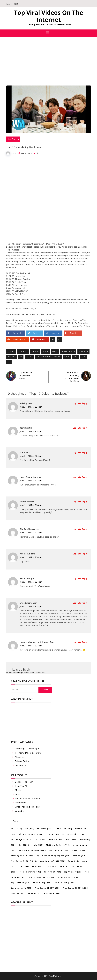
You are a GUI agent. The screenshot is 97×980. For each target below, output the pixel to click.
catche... (11, 351)
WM (9, 362)
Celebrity (35, 351)
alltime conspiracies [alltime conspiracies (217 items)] (32, 834)
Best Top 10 (13, 139)
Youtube (19, 811)
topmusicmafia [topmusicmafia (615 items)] (22, 888)
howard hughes (68, 351)
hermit (55, 351)
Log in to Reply (80, 403)
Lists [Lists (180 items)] (38, 845)
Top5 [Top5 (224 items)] (52, 866)
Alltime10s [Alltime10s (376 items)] (64, 829)
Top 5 (75, 357)
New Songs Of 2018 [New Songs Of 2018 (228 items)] (52, 861)
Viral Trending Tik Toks (27, 807)
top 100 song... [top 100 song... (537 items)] (66, 883)
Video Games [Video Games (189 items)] (52, 893)
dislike (45, 351)
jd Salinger (83, 351)
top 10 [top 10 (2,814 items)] (67, 866)
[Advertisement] (48, 55)
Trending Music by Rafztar (29, 753)
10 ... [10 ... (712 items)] (16, 829)
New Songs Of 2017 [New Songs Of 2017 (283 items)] (24, 861)
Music (18, 794)
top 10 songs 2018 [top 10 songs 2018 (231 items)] (69, 877)
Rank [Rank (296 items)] (73, 861)
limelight (11, 357)
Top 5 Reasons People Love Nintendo (25, 375)
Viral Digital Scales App (27, 749)
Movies (19, 790)
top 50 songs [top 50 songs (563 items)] (43, 883)
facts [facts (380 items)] (72, 839)
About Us (20, 757)
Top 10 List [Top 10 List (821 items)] (52, 872)
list (21, 357)
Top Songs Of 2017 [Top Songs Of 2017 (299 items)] (48, 888)
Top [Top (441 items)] (24, 866)
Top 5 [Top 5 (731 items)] (38, 866)
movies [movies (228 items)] (80, 856)
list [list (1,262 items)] (24, 845)
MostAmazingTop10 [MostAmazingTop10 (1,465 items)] (33, 850)
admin (14, 153)
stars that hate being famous (48, 357)
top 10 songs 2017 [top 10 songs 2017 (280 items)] (41, 877)
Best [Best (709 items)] (54, 834)
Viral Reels (20, 803)
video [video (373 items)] (34, 893)
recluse (29, 357)
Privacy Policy (22, 761)
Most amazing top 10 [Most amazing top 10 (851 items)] (63, 850)
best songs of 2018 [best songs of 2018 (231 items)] (24, 839)
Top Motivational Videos (28, 798)
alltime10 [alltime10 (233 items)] (45, 829)
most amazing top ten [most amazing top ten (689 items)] (56, 856)
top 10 (67, 357)
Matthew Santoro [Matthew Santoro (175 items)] (58, 845)
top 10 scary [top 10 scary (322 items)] (73, 872)
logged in (22, 673)
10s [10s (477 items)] (29, 829)
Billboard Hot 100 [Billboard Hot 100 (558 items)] (51, 839)
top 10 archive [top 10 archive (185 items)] (31, 872)
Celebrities (23, 351)
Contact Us (21, 765)
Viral (84, 357)
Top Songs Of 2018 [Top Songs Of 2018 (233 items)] (76, 888)
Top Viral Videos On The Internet (49, 16)
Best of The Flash (24, 782)
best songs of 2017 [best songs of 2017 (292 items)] (75, 834)
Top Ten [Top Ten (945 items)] (18, 893)
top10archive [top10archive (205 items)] (21, 883)
